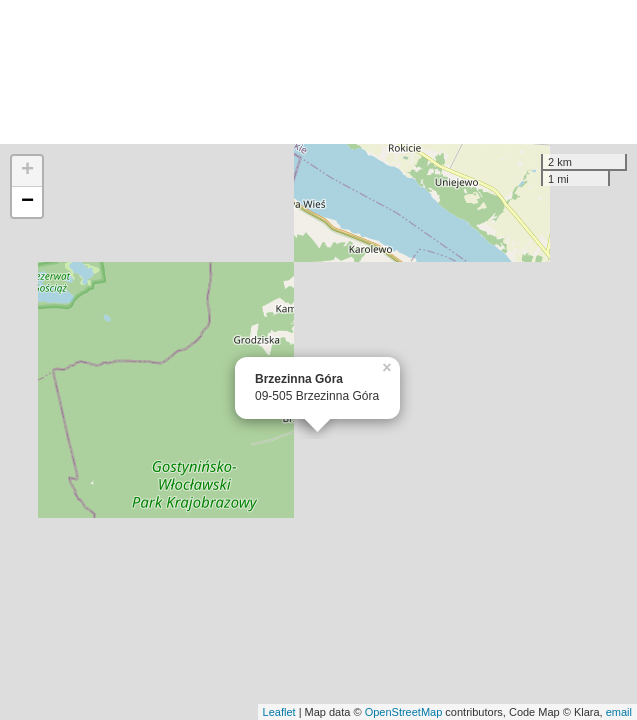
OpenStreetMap (404, 712)
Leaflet (279, 712)
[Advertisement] (318, 72)
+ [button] (27, 171)
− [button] (27, 202)
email (619, 712)
